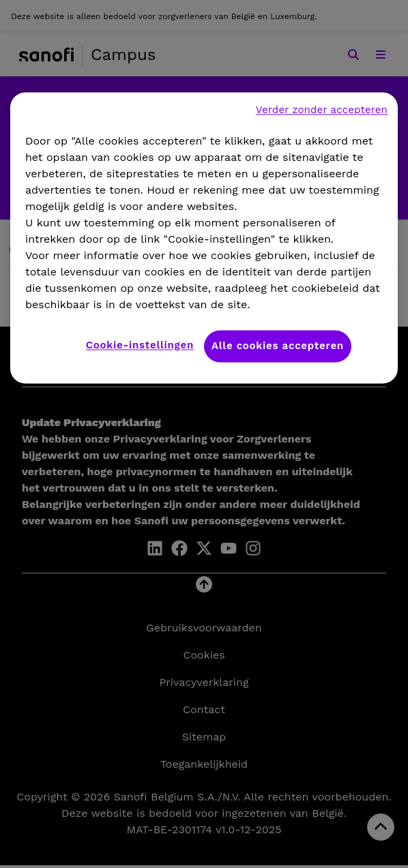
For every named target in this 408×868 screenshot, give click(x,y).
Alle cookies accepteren (278, 346)
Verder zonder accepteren (322, 110)
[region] (204, 238)
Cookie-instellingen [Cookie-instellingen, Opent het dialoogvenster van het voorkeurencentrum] (140, 345)
